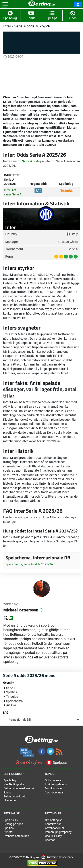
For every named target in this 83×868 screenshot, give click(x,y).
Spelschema (14, 701)
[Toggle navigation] (5, 4)
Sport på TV (11, 820)
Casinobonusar (54, 792)
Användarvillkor (54, 828)
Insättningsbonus (56, 784)
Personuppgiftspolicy (58, 832)
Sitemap (50, 840)
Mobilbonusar (53, 788)
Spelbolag (10, 780)
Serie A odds (31, 161)
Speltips (12, 692)
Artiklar (11, 705)
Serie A (11, 688)
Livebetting (10, 800)
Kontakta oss (53, 824)
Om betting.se (54, 820)
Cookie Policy (53, 836)
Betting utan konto (15, 796)
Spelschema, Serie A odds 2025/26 (29, 564)
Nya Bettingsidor (14, 784)
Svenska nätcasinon (16, 836)
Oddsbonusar (53, 780)
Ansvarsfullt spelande (57, 857)
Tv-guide (12, 697)
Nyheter (8, 832)
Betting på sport (13, 824)
